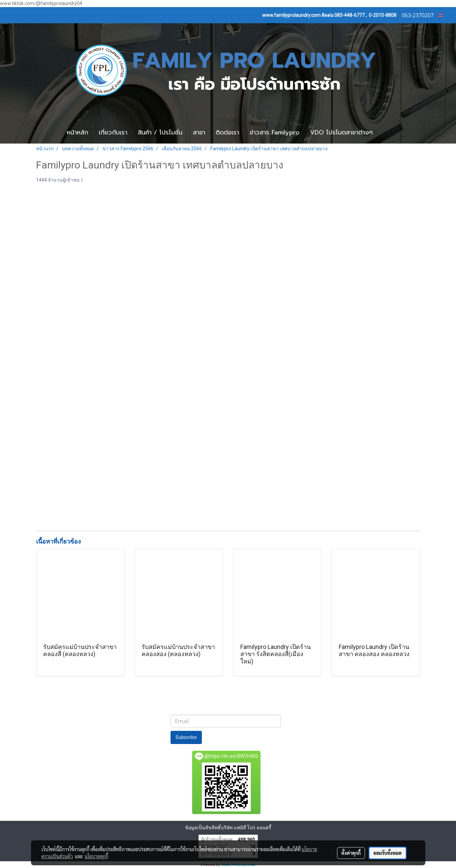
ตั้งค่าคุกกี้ (351, 853)
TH (443, 15)
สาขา (199, 132)
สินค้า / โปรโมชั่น (160, 132)
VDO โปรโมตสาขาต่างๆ (341, 132)
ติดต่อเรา (227, 132)
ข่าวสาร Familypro (275, 132)
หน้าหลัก (78, 132)
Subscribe (186, 737)
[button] (388, 133)
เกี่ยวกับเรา (113, 132)
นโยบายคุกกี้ (96, 856)
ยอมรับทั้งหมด (388, 853)
